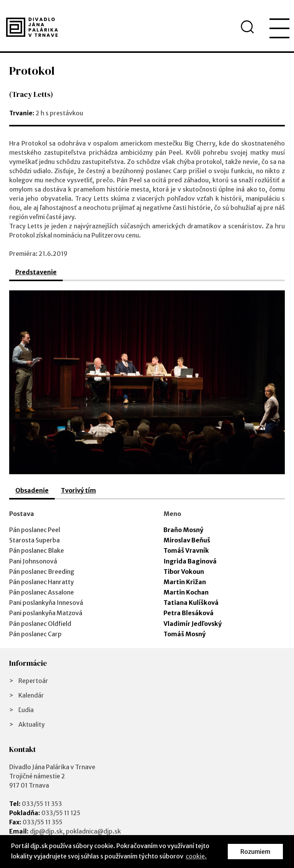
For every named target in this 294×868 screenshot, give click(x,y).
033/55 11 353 (42, 804)
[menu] (279, 28)
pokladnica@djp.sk (93, 831)
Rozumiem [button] (255, 852)
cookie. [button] (196, 856)
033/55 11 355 (42, 822)
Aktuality (32, 724)
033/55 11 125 (61, 813)
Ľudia (26, 710)
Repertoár (33, 681)
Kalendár (31, 695)
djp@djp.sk (46, 831)
